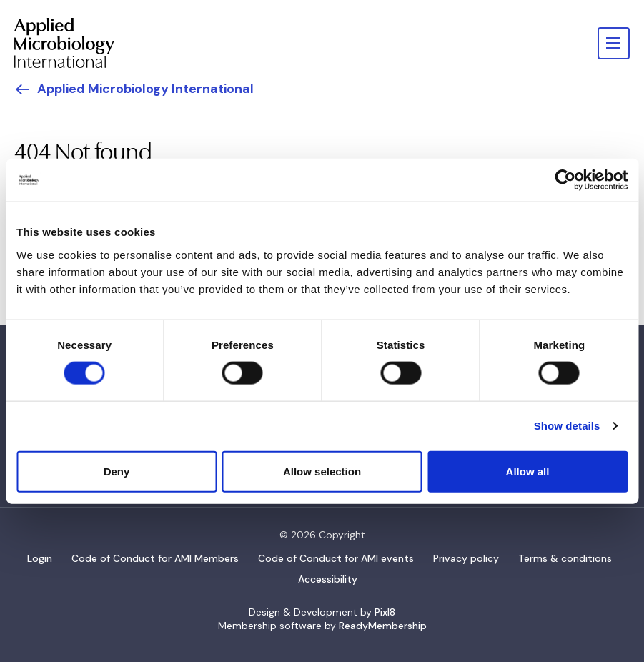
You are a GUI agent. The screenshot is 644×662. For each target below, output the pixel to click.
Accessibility (328, 579)
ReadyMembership (383, 626)
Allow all (528, 471)
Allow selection (322, 471)
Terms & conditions (565, 558)
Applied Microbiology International (145, 89)
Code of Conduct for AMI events (336, 558)
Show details (567, 426)
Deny (117, 471)
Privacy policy (466, 558)
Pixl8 (385, 612)
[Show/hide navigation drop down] (614, 43)
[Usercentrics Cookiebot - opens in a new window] (565, 180)
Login (40, 558)
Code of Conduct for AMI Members (155, 558)
